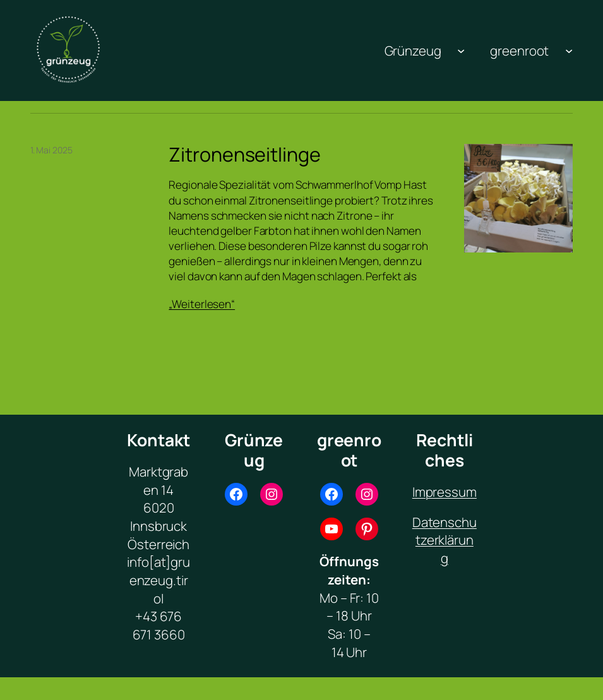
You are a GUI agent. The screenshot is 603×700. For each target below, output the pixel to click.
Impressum (445, 492)
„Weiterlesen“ (202, 304)
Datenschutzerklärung (445, 540)
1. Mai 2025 (51, 150)
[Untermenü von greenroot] (569, 50)
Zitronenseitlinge (244, 155)
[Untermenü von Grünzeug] (461, 50)
